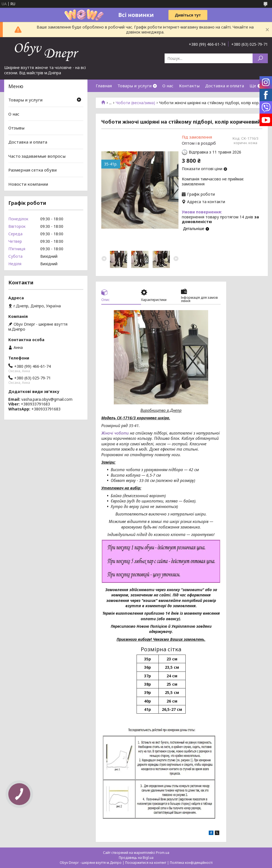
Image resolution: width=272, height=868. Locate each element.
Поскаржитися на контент (146, 863)
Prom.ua (163, 853)
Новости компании (28, 184)
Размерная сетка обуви (32, 170)
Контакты (189, 86)
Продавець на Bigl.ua (136, 858)
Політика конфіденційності (191, 863)
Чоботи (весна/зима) (135, 103)
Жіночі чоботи (115, 433)
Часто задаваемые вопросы (37, 156)
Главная (104, 86)
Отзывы (16, 128)
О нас (168, 86)
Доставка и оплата (225, 86)
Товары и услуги (134, 86)
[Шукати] (260, 58)
